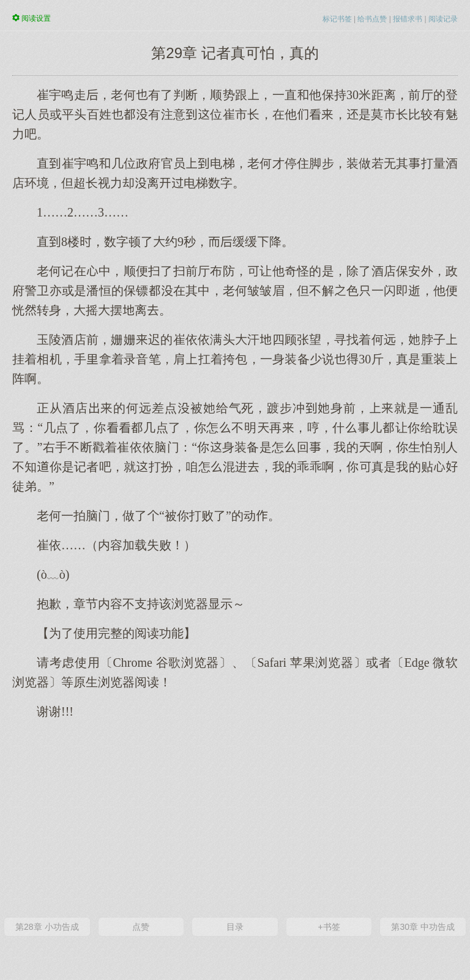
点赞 (141, 927)
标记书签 (337, 19)
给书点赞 (372, 19)
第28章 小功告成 (47, 927)
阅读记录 (443, 19)
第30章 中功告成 (423, 927)
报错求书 (408, 19)
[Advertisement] (235, 817)
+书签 (329, 927)
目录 (235, 927)
